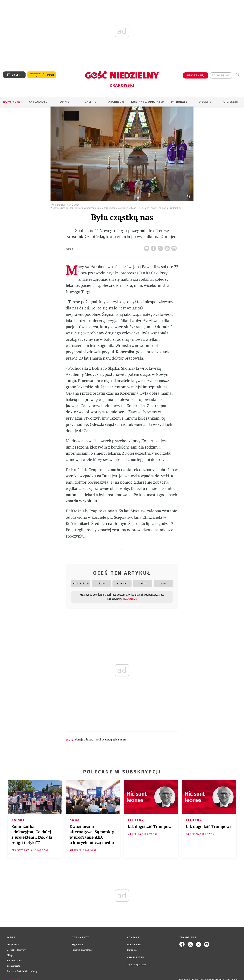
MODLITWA (100, 740)
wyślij (175, 247)
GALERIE (90, 102)
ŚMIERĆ (122, 740)
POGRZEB (112, 740)
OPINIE (65, 102)
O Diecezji (231, 102)
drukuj (168, 247)
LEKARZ (90, 740)
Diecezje (205, 102)
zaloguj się (221, 75)
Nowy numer (13, 102)
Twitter (161, 247)
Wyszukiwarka (237, 75)
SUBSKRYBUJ (196, 75)
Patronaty (179, 102)
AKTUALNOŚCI (39, 102)
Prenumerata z (37, 75)
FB (154, 247)
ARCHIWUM (116, 102)
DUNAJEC (80, 740)
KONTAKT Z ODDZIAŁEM (148, 102)
